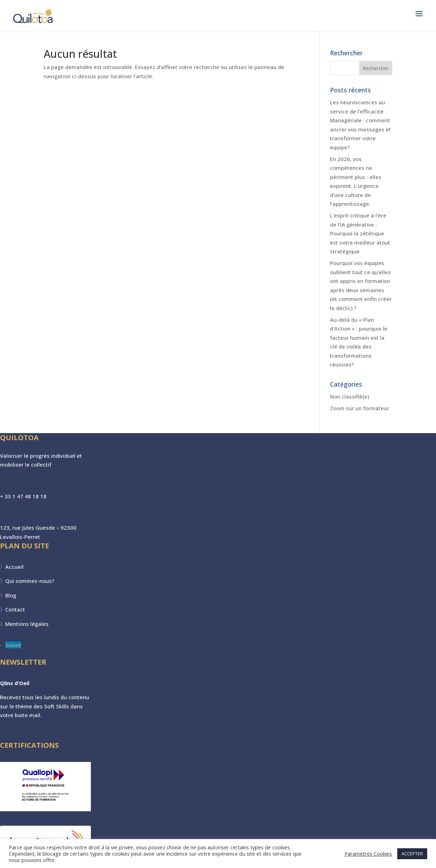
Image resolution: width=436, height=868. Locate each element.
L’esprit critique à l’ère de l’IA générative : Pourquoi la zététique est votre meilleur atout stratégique (360, 233)
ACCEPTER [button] (412, 854)
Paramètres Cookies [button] (368, 854)
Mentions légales (27, 624)
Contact (15, 609)
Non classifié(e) (350, 396)
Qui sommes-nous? (30, 581)
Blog (11, 595)
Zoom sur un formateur (360, 408)
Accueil (14, 567)
